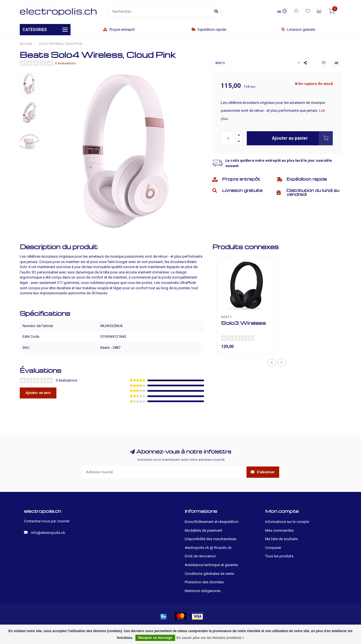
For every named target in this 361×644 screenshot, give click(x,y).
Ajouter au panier (302, 138)
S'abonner (263, 472)
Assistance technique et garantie (211, 565)
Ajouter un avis (38, 393)
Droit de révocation (200, 556)
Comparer (273, 548)
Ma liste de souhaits (281, 539)
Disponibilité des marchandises (211, 539)
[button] (272, 363)
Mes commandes (279, 530)
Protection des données (204, 582)
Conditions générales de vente (209, 574)
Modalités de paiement (203, 530)
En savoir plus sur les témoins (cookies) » (210, 638)
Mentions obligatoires (203, 591)
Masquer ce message (155, 638)
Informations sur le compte (287, 522)
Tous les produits (279, 556)
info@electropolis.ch (48, 533)
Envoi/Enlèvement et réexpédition (212, 522)
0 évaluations (65, 63)
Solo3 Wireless (244, 323)
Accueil (26, 44)
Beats (220, 63)
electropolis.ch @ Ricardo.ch (208, 548)
